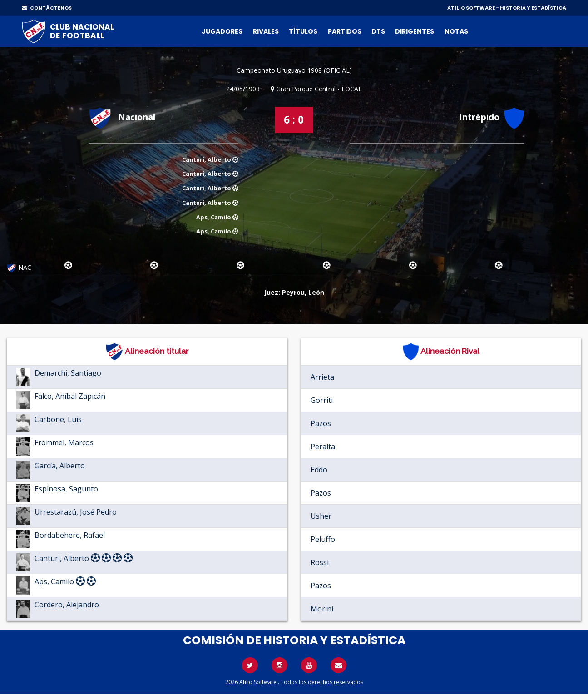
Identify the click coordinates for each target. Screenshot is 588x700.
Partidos (345, 31)
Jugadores (222, 31)
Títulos (303, 31)
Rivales (266, 31)
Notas (456, 31)
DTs (378, 31)
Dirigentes (415, 31)
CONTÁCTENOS (47, 8)
